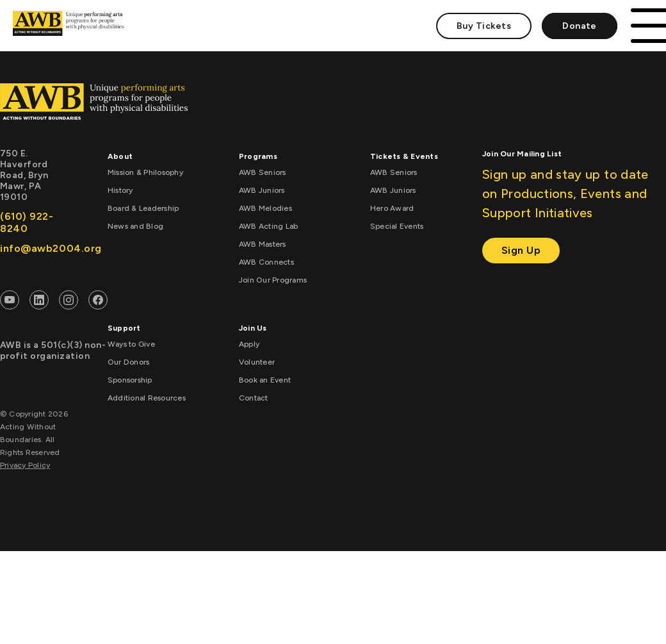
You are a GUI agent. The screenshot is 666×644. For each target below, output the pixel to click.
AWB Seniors (263, 172)
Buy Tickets (484, 26)
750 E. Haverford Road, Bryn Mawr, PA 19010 (24, 175)
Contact (254, 398)
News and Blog (135, 226)
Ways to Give (131, 344)
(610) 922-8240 (27, 222)
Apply (249, 344)
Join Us (253, 328)
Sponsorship (130, 380)
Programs (258, 156)
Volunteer (257, 362)
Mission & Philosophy (145, 172)
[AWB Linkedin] (39, 302)
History (120, 190)
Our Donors (128, 362)
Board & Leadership (143, 208)
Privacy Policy (25, 465)
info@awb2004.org (32, 248)
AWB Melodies (265, 208)
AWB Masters (263, 244)
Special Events (397, 226)
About (120, 156)
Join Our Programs (273, 280)
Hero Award (392, 208)
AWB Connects (266, 262)
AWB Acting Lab (268, 226)
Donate (580, 26)
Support (124, 328)
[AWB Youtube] (10, 302)
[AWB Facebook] (98, 302)
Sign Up (521, 250)
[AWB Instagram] (69, 302)
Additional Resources (147, 398)
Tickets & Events (404, 156)
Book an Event (265, 380)
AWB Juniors (262, 190)
